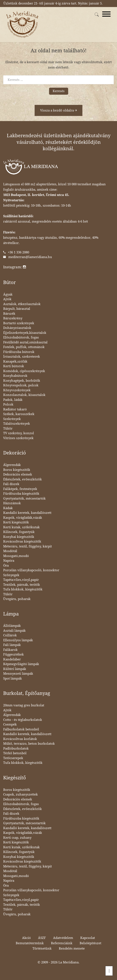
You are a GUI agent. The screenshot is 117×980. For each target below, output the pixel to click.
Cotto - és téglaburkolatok (23, 720)
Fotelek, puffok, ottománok (24, 347)
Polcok (8, 404)
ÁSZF (42, 938)
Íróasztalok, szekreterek (22, 357)
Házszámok (12, 503)
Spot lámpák (13, 679)
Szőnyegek (11, 575)
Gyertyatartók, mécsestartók (24, 499)
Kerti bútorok (14, 366)
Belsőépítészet (90, 943)
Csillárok (10, 635)
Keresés (59, 91)
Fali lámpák (12, 645)
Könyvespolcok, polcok (21, 385)
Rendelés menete (72, 949)
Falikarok (10, 650)
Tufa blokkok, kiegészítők (23, 589)
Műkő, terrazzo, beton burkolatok (29, 744)
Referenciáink (62, 943)
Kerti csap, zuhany (17, 838)
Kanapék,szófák (15, 361)
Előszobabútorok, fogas (21, 337)
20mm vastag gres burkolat (24, 705)
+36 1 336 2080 (18, 252)
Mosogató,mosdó (16, 556)
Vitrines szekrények (18, 438)
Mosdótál (10, 551)
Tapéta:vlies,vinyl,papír (21, 580)
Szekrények (12, 419)
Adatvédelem (63, 938)
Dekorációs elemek (18, 474)
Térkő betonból (15, 753)
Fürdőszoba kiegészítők (21, 494)
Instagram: (15, 267)
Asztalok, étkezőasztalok (22, 304)
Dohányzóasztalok (17, 328)
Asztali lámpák (14, 631)
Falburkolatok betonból (21, 729)
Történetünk (42, 949)
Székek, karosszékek (19, 414)
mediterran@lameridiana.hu (30, 257)
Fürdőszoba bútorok (19, 352)
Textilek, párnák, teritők (22, 585)
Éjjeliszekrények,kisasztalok (25, 333)
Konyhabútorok (15, 376)
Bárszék (9, 314)
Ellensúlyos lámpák (18, 640)
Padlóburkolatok (16, 749)
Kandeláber (12, 659)
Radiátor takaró (15, 409)
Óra (6, 566)
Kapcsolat (88, 938)
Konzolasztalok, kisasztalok (24, 395)
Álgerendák (12, 465)
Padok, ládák (13, 400)
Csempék (10, 724)
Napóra (9, 561)
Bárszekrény (13, 318)
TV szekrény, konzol (19, 433)
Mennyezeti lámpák (18, 674)
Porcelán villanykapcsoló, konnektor (31, 570)
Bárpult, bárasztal (17, 309)
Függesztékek (13, 654)
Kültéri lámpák (15, 669)
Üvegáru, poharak (17, 599)
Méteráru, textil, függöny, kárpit (27, 546)
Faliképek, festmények (20, 489)
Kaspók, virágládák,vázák (23, 518)
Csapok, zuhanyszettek (20, 794)
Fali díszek (11, 484)
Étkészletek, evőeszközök (23, 479)
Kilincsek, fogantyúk (19, 532)
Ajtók (7, 299)
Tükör (8, 429)
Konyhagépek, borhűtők (22, 381)
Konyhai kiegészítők (19, 537)
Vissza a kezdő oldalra (58, 110)
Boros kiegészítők (17, 470)
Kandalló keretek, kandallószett (27, 513)
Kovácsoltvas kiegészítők (22, 541)
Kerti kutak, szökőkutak (21, 527)
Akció (26, 938)
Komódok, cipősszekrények (24, 371)
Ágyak (8, 294)
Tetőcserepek (13, 758)
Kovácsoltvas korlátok (20, 739)
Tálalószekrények (17, 424)
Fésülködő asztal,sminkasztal (25, 342)
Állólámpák (12, 626)
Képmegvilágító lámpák (21, 664)
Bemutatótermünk (30, 943)
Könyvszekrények (17, 390)
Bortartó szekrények (19, 323)
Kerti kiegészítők (16, 522)
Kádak (8, 508)
